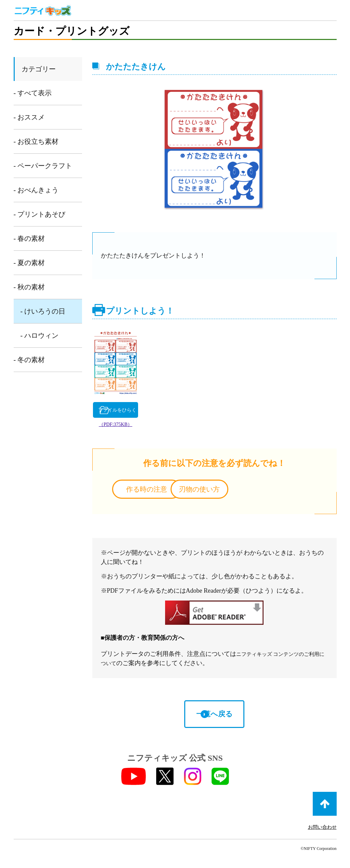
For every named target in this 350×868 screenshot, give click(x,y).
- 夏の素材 (29, 263)
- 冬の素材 (29, 360)
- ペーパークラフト (43, 166)
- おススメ (29, 117)
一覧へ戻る (214, 717)
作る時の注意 (159, 491)
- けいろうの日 (43, 311)
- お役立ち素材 (36, 141)
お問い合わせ (322, 830)
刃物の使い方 (269, 491)
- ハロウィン (40, 335)
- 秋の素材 (29, 287)
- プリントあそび (40, 214)
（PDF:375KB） (133, 426)
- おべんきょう (36, 190)
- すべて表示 (33, 93)
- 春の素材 (29, 238)
